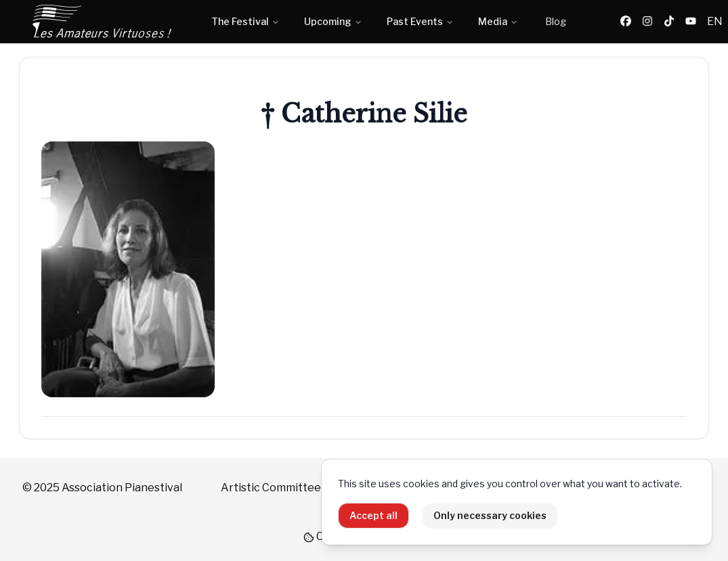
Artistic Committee (271, 488)
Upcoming (333, 21)
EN (715, 21)
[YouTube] (691, 22)
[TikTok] (669, 22)
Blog (556, 21)
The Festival (245, 21)
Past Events (420, 21)
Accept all (373, 515)
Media (498, 21)
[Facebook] (626, 22)
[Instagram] (647, 22)
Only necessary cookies (490, 515)
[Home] (103, 22)
